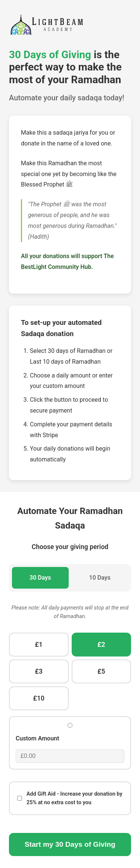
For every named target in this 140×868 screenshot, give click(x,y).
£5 (101, 671)
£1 (39, 645)
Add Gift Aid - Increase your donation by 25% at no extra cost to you (70, 798)
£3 (39, 671)
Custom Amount (37, 738)
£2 (101, 645)
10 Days (100, 578)
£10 (39, 698)
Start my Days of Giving (70, 844)
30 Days (40, 578)
